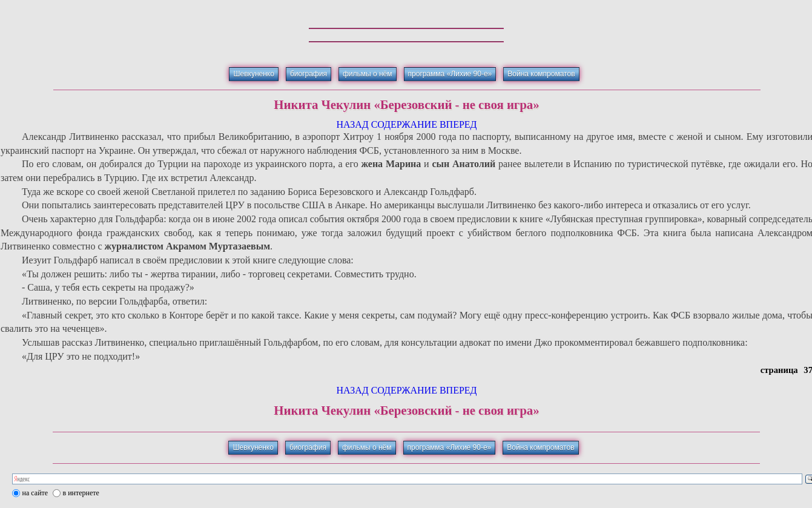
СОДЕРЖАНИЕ (404, 124)
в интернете (81, 493)
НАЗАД (352, 124)
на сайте (35, 493)
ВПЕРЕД (458, 124)
